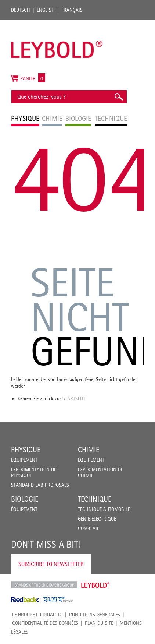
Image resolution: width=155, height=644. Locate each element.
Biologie (25, 499)
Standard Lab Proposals (40, 485)
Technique (95, 499)
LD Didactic (44, 585)
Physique (26, 450)
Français (72, 10)
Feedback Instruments (25, 599)
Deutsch (21, 10)
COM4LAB (88, 528)
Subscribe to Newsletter (51, 564)
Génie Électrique (97, 519)
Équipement (24, 460)
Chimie (89, 450)
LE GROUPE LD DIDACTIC (37, 615)
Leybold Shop (95, 585)
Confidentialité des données (45, 623)
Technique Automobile (104, 509)
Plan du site (99, 623)
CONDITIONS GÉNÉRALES (95, 615)
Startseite (74, 398)
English (46, 10)
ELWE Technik (58, 599)
